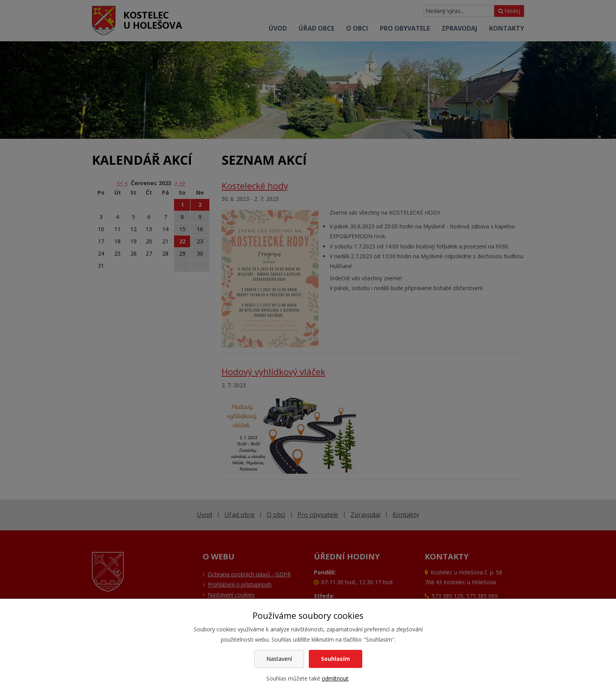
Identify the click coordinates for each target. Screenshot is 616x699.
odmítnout (335, 678)
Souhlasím (335, 659)
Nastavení (279, 659)
